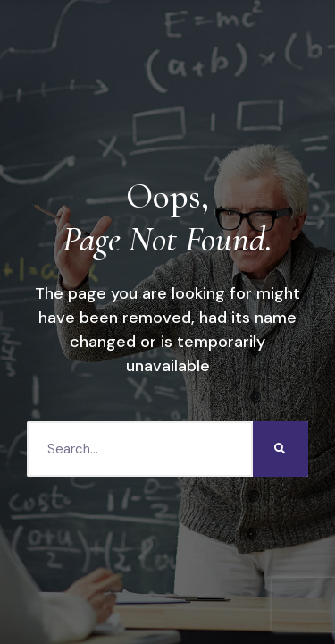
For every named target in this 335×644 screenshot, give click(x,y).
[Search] (281, 449)
